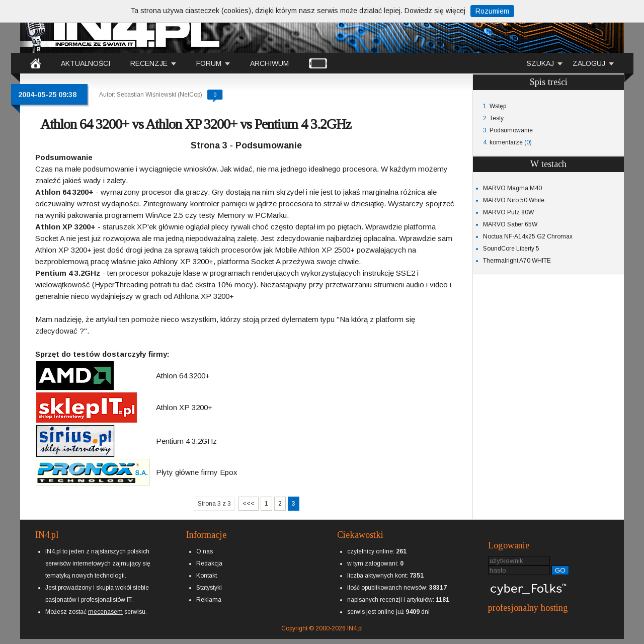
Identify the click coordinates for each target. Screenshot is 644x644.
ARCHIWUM (269, 63)
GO (560, 570)
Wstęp (498, 106)
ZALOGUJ (589, 63)
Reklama (209, 600)
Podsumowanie (511, 130)
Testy (497, 118)
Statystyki (209, 588)
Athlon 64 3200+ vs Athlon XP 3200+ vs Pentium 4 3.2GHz (196, 124)
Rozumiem (492, 11)
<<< (249, 504)
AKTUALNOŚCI (86, 63)
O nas (205, 551)
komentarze (506, 142)
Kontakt (207, 576)
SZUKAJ (540, 63)
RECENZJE (149, 63)
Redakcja (209, 563)
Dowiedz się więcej (435, 11)
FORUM (209, 63)
